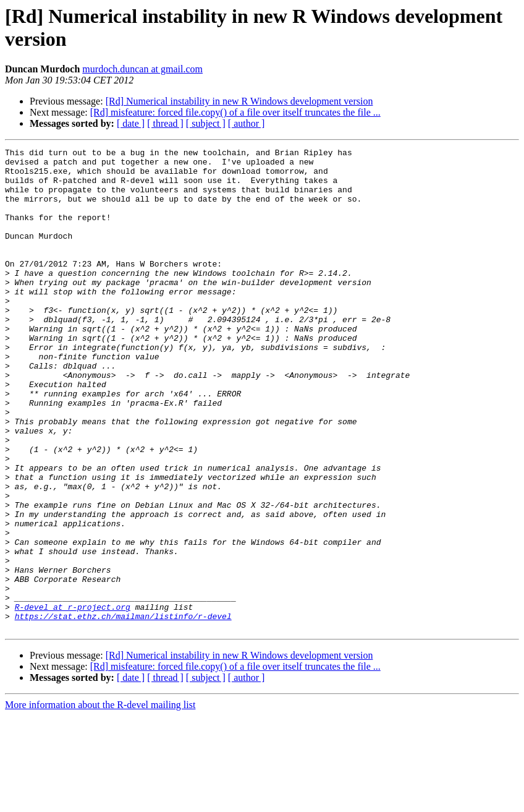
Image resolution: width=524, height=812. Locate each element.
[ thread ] (165, 123)
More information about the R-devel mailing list (100, 801)
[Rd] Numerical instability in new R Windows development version (239, 101)
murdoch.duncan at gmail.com (142, 69)
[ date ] (131, 123)
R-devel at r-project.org (73, 699)
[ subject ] (206, 123)
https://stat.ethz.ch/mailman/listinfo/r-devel (123, 711)
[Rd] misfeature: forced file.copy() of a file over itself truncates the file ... (235, 112)
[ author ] (247, 123)
